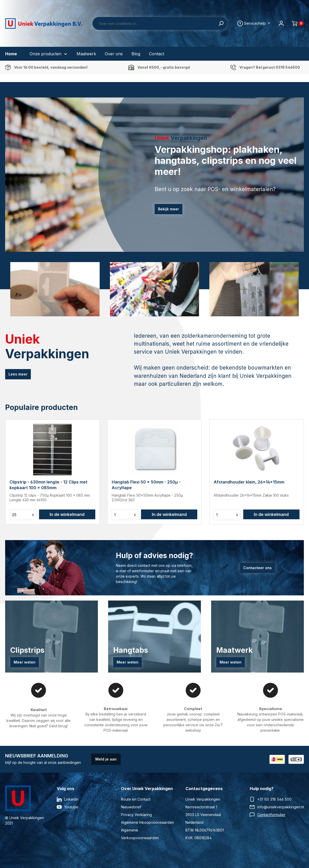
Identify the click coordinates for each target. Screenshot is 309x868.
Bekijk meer (168, 209)
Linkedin (71, 799)
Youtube (71, 807)
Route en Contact (136, 799)
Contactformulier (271, 815)
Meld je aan (106, 759)
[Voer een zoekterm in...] (154, 23)
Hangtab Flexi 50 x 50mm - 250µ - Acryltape (146, 485)
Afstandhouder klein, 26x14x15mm (249, 482)
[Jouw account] (281, 23)
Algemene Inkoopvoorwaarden (147, 822)
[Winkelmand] (296, 23)
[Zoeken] (221, 23)
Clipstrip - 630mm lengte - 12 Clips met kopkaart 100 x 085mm (48, 485)
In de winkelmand (67, 514)
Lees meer (18, 374)
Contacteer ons (257, 568)
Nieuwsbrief (131, 807)
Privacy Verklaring (136, 815)
